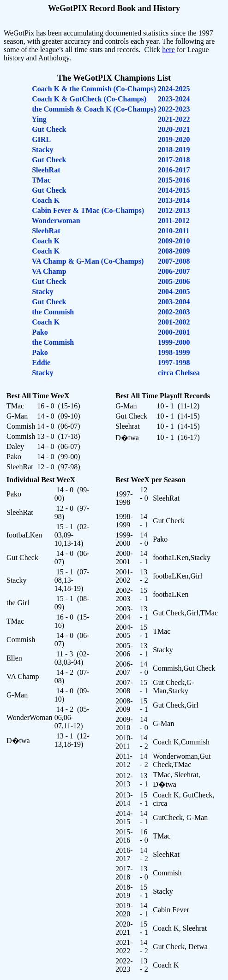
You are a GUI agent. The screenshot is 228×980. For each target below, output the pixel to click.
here (168, 50)
